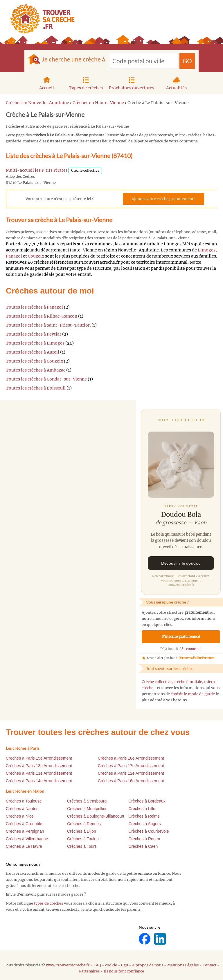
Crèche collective (157, 682)
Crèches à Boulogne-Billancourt (96, 816)
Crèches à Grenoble (24, 824)
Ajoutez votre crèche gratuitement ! (163, 199)
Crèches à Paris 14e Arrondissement (39, 781)
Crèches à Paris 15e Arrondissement (39, 758)
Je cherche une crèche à (73, 59)
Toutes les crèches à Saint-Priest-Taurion (48, 325)
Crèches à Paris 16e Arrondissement (131, 781)
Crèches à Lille (142, 809)
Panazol (14, 256)
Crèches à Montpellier (87, 809)
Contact (209, 965)
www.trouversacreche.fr (68, 965)
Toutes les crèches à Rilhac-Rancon (42, 316)
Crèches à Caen (143, 846)
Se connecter (192, 649)
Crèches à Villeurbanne (27, 839)
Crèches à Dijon (82, 831)
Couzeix (36, 256)
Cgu (125, 965)
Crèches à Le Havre (24, 846)
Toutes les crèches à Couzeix (34, 361)
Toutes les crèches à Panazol (34, 307)
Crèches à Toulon (83, 839)
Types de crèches (86, 83)
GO (187, 61)
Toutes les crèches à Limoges (35, 343)
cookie (111, 965)
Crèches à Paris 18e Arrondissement (131, 758)
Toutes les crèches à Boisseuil (36, 388)
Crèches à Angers (144, 824)
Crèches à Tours (82, 846)
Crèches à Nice (20, 816)
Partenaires (89, 971)
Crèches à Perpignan (25, 831)
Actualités (176, 83)
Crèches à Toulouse (24, 801)
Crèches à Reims (144, 816)
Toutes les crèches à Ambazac (36, 370)
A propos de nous (148, 965)
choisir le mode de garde (193, 694)
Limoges (207, 250)
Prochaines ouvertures (132, 83)
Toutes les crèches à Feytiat (34, 334)
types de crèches (48, 903)
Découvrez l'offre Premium (196, 658)
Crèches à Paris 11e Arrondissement (39, 773)
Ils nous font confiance (124, 971)
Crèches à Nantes (22, 809)
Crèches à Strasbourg (87, 801)
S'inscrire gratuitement (181, 637)
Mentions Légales (183, 965)
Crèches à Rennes (84, 824)
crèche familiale (188, 682)
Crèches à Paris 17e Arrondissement (131, 766)
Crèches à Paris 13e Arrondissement (39, 766)
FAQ (97, 965)
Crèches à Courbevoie (149, 831)
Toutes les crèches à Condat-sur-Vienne (46, 379)
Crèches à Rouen (144, 839)
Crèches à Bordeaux (147, 801)
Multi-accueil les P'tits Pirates (37, 170)
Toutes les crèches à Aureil (33, 352)
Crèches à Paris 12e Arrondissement (131, 773)
